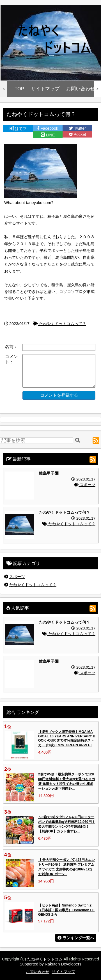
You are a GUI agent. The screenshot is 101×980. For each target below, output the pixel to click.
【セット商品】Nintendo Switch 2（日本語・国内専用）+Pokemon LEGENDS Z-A (66, 910)
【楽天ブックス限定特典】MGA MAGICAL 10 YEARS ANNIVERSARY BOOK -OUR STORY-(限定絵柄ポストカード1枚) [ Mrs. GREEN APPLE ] (67, 738)
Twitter (77, 128)
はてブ (18, 129)
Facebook (48, 128)
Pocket (78, 134)
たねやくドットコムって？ (59, 324)
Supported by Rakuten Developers (50, 964)
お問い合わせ (81, 89)
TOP (19, 89)
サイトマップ (45, 89)
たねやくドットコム (45, 959)
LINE (48, 135)
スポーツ (85, 485)
